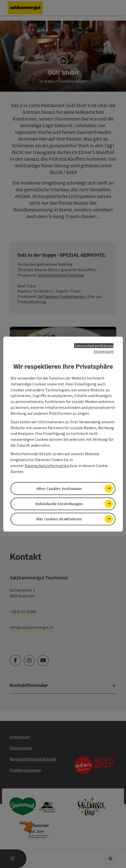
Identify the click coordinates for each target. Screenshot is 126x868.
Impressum (104, 351)
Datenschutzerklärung (94, 346)
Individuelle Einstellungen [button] (59, 504)
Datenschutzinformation (47, 466)
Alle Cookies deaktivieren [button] (59, 519)
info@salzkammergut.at (32, 627)
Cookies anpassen (25, 770)
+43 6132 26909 (23, 612)
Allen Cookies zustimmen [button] (59, 488)
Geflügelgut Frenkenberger (62, 296)
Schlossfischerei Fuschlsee (61, 275)
